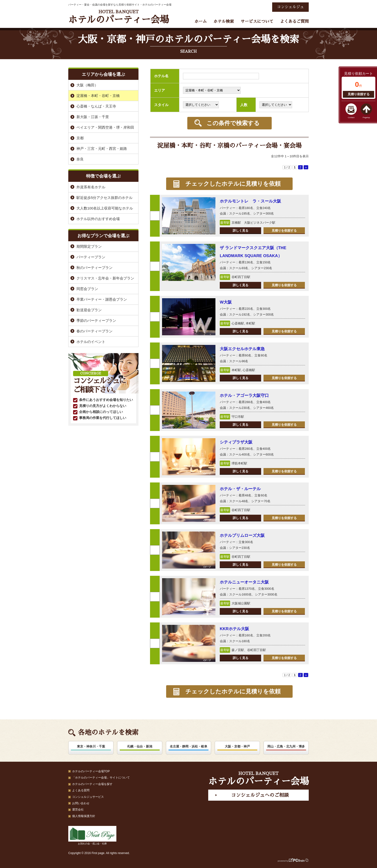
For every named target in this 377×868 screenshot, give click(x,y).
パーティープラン (91, 257)
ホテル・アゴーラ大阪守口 (244, 396)
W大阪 (226, 302)
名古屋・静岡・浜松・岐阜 (188, 746)
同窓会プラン (87, 289)
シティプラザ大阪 (236, 442)
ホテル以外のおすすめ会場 (98, 219)
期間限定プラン (89, 246)
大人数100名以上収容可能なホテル (105, 208)
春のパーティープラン (94, 331)
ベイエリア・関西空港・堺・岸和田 (105, 127)
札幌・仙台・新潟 (140, 746)
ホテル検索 (224, 22)
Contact (351, 117)
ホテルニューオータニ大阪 (244, 582)
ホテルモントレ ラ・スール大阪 (250, 201)
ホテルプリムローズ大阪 (242, 535)
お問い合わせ (81, 803)
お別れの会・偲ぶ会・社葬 (92, 835)
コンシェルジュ (290, 7)
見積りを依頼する (284, 231)
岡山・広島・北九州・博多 (286, 746)
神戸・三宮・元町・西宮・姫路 (102, 149)
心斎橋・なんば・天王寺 (96, 106)
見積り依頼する (359, 94)
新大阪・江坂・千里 (93, 117)
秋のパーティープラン (94, 268)
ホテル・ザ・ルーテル (240, 489)
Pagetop (366, 117)
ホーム (201, 22)
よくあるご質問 (294, 22)
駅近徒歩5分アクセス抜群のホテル (104, 198)
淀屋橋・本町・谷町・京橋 (98, 96)
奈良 (80, 159)
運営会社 (78, 810)
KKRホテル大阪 (234, 629)
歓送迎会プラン (89, 310)
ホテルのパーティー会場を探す (92, 784)
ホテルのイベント (91, 342)
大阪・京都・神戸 (237, 746)
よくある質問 (81, 790)
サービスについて (257, 22)
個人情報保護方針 (84, 816)
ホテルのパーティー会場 (119, 17)
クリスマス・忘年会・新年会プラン (105, 278)
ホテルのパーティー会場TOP (91, 771)
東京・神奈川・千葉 (91, 746)
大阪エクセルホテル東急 (242, 349)
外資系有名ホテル (91, 187)
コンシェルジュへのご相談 (260, 795)
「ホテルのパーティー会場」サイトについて (101, 778)
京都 (80, 138)
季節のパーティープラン (96, 320)
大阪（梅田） (87, 85)
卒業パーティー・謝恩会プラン (102, 299)
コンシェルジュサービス (88, 797)
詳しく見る (241, 231)
